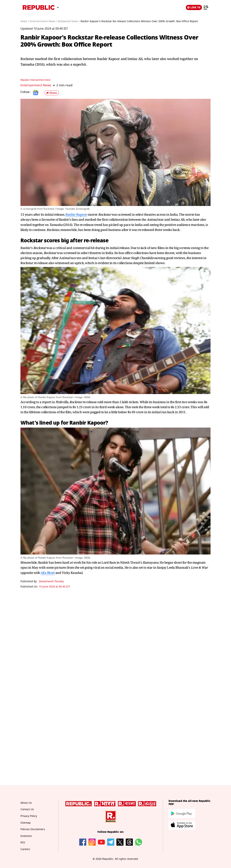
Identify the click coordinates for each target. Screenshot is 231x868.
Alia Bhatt (48, 572)
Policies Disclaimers (33, 829)
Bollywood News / (69, 21)
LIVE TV (194, 7)
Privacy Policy (29, 816)
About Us (26, 803)
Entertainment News (36, 85)
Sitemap (26, 823)
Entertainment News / (43, 21)
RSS (23, 842)
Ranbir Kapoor (76, 214)
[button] (52, 93)
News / (25, 21)
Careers (25, 849)
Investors (26, 836)
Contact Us (27, 809)
